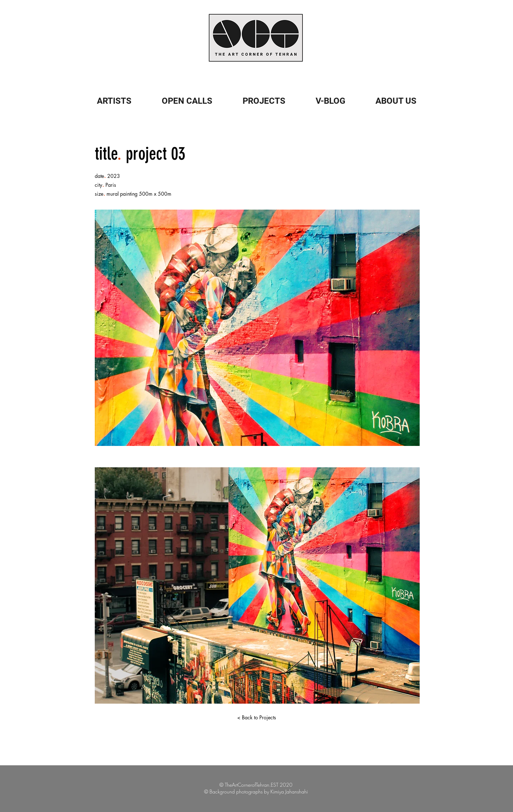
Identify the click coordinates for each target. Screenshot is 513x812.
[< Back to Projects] (256, 718)
